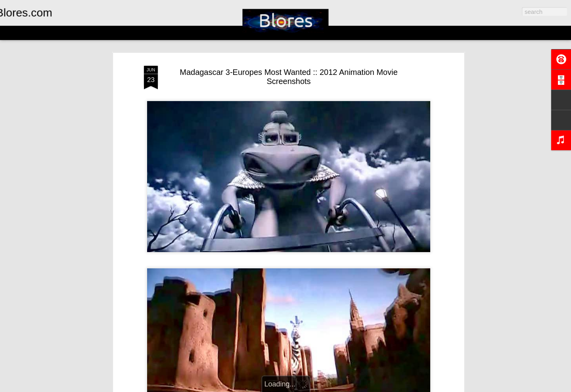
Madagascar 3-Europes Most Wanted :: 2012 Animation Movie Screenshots (289, 77)
